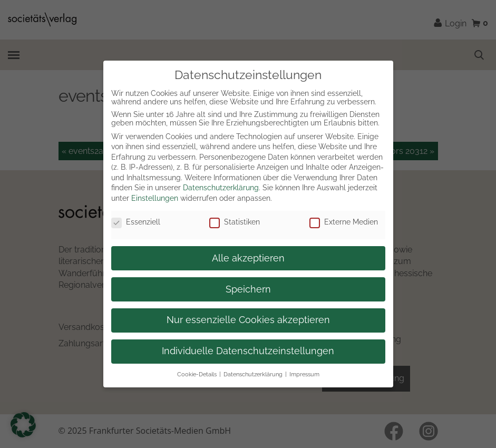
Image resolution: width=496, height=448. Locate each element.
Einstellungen (155, 198)
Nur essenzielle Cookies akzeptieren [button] (248, 320)
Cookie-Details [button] (197, 374)
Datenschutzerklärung (221, 188)
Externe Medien (344, 222)
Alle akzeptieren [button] (248, 258)
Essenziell (136, 222)
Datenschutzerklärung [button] (253, 374)
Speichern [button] (248, 289)
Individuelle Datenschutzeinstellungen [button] (248, 351)
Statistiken (235, 222)
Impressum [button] (304, 374)
